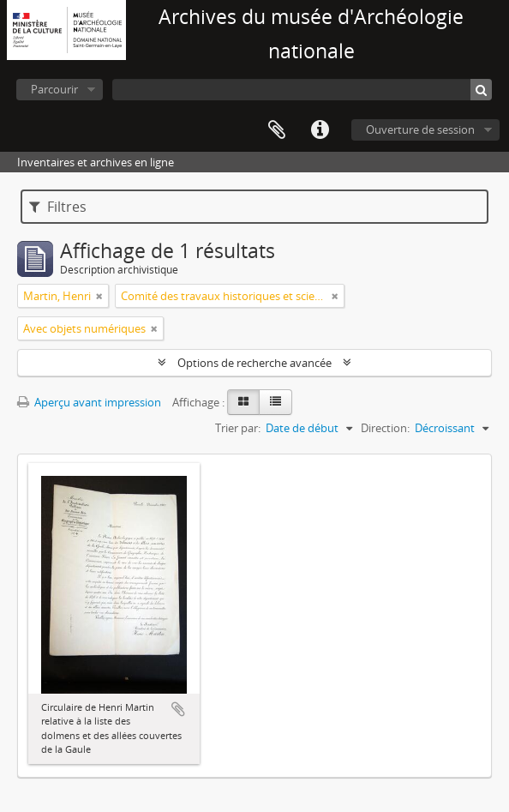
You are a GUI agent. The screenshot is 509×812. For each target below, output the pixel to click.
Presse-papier (277, 130)
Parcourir (54, 89)
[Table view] (275, 402)
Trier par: (238, 428)
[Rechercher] (481, 90)
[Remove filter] (99, 296)
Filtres (58, 207)
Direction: (385, 428)
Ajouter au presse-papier (178, 709)
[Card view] (243, 402)
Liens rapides (320, 130)
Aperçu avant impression (89, 402)
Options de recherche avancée (254, 363)
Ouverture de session (420, 129)
